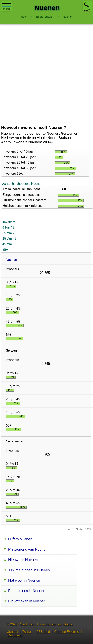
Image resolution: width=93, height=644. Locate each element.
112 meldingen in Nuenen (29, 570)
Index (24, 17)
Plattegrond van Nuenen (28, 549)
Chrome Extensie (67, 632)
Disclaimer (15, 635)
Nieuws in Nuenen (23, 560)
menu (7, 7)
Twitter (27, 632)
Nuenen (11, 260)
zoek (87, 10)
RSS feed (43, 632)
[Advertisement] (43, 75)
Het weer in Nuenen (24, 580)
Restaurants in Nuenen (27, 591)
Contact (12, 632)
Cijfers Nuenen (20, 539)
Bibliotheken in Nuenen (27, 601)
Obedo (68, 624)
